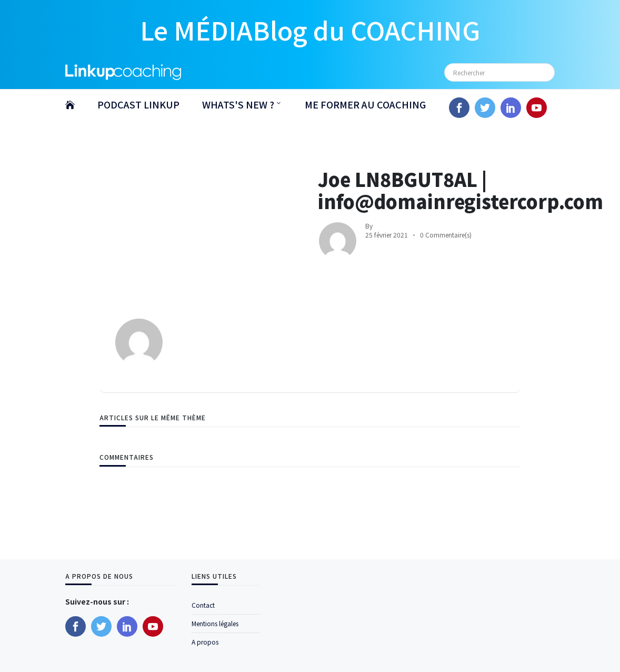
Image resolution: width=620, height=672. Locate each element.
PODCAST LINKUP (138, 104)
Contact (203, 605)
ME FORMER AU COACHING (365, 104)
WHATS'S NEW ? (238, 104)
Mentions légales (215, 623)
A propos (205, 642)
